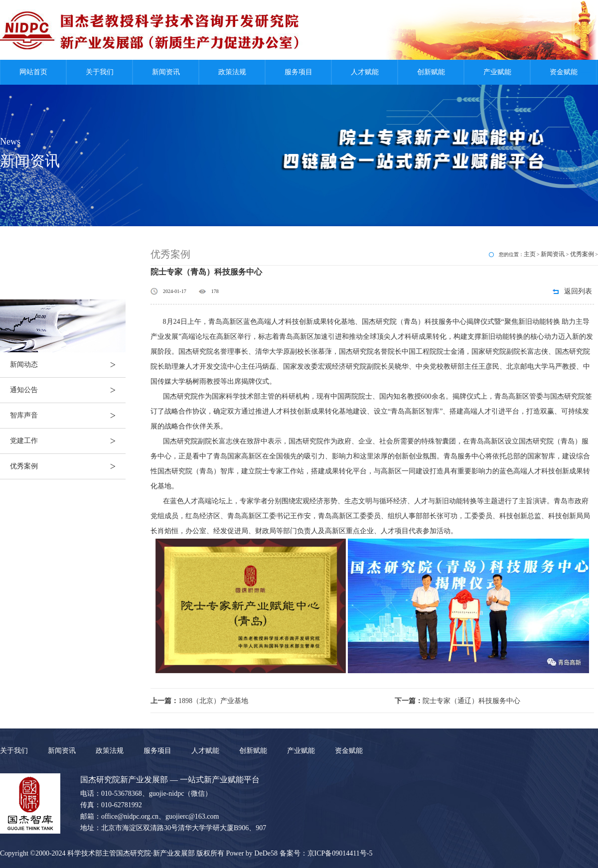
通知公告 (68, 390)
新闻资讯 (166, 72)
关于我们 (100, 72)
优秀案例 (68, 466)
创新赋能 (431, 72)
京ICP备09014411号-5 (340, 853)
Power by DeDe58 (252, 853)
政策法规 (232, 72)
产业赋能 (497, 72)
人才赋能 (365, 72)
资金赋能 (564, 72)
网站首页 (33, 72)
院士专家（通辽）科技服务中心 (457, 701)
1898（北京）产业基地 (199, 701)
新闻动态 (68, 365)
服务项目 (299, 72)
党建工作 (68, 441)
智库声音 (68, 416)
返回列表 (578, 291)
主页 (530, 254)
